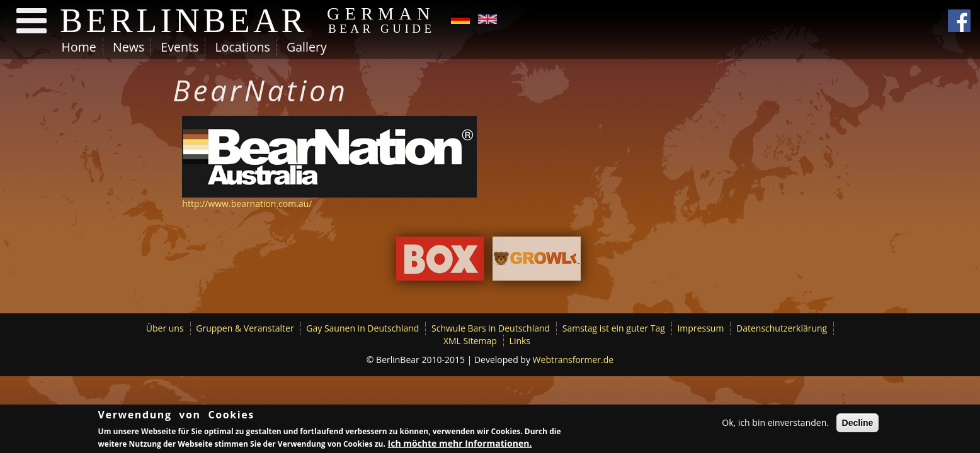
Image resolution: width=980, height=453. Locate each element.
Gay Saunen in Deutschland (362, 328)
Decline (858, 423)
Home (79, 47)
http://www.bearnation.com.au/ (247, 204)
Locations (242, 47)
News (128, 47)
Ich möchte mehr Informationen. (460, 443)
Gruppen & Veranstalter (245, 328)
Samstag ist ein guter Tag (614, 328)
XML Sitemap (470, 341)
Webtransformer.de (573, 360)
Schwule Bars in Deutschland (491, 328)
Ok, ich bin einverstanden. (775, 422)
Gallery (307, 47)
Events (179, 47)
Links (520, 341)
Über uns (165, 328)
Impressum (700, 328)
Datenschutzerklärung (782, 328)
